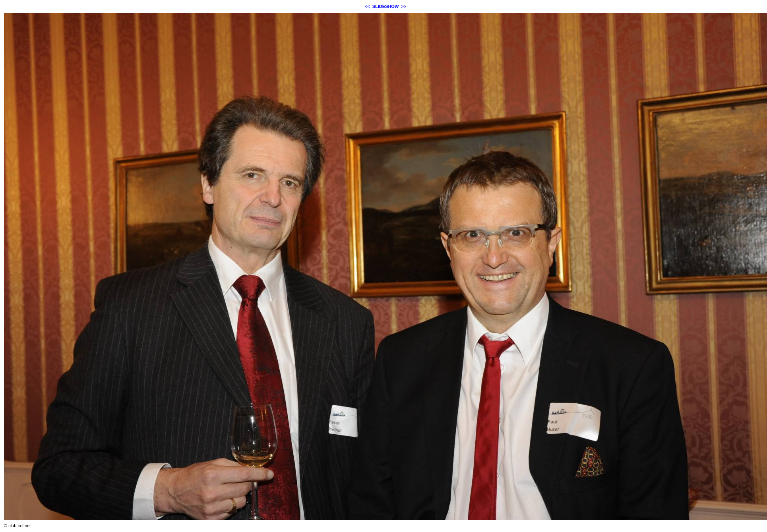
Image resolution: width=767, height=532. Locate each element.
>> (404, 6)
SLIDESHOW (386, 6)
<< (367, 6)
